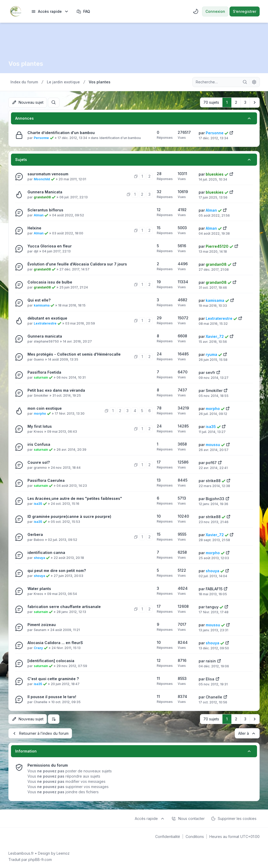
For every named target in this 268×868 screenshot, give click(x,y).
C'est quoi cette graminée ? (53, 678)
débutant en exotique (47, 318)
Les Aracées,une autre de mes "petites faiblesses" (75, 498)
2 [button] (236, 102)
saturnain (41, 377)
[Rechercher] (245, 82)
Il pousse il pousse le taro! (52, 696)
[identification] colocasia (51, 660)
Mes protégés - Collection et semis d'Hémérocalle (74, 354)
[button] (255, 102)
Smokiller (41, 395)
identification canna (46, 552)
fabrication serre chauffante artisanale (64, 606)
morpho (40, 413)
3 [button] (245, 102)
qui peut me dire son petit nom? (57, 570)
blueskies (215, 174)
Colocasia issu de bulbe (50, 282)
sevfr (210, 372)
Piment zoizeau (42, 624)
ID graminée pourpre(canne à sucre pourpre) (69, 516)
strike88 (213, 480)
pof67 (211, 462)
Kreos (38, 431)
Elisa (210, 679)
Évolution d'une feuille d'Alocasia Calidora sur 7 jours (77, 264)
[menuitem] (50, 11)
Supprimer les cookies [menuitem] (234, 818)
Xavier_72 (215, 336)
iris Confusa (39, 444)
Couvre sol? (39, 462)
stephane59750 (46, 341)
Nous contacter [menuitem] (188, 818)
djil (36, 251)
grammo (40, 467)
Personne (41, 138)
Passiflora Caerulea (46, 480)
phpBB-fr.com (40, 859)
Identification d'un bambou (120, 138)
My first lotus (40, 426)
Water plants (39, 588)
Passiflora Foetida (44, 372)
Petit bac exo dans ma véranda (56, 390)
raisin (211, 661)
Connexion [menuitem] (215, 11)
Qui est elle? (39, 300)
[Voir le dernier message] (231, 132)
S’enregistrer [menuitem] (245, 11)
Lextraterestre (45, 323)
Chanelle (41, 702)
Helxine (34, 228)
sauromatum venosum (48, 174)
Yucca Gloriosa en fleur (50, 246)
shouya (39, 557)
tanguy (212, 607)
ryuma (211, 354)
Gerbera (35, 534)
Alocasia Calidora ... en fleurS (55, 642)
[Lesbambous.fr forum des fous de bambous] (16, 11)
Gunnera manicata (45, 336)
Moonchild (42, 179)
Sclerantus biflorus (45, 210)
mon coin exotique (45, 408)
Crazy (38, 648)
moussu (213, 444)
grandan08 (42, 197)
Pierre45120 (217, 246)
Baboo (39, 539)
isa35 (211, 426)
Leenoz (63, 853)
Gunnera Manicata (45, 192)
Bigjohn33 (215, 498)
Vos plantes (26, 64)
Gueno (39, 359)
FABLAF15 (214, 589)
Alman (39, 215)
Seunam (40, 630)
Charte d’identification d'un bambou (61, 132)
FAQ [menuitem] (83, 11)
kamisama (42, 305)
